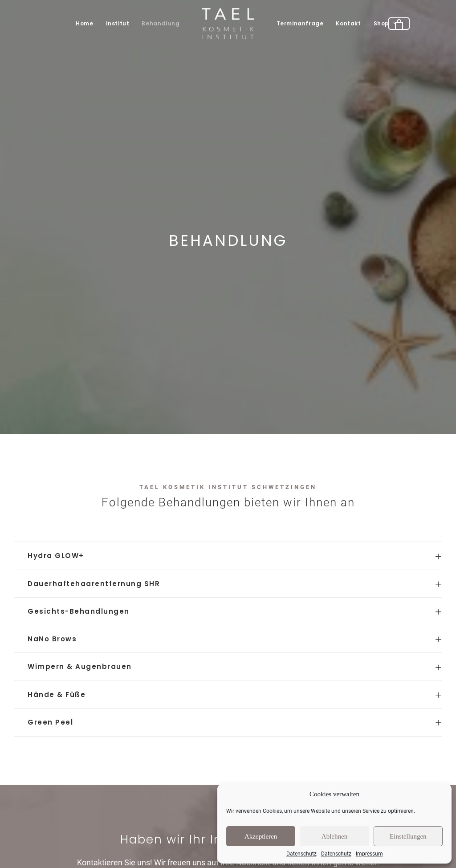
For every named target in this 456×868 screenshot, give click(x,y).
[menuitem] (84, 24)
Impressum (369, 854)
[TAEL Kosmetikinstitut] (228, 24)
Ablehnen (334, 836)
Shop (385, 23)
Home (84, 23)
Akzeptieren (261, 836)
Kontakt (348, 23)
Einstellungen (408, 836)
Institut (118, 23)
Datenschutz (301, 854)
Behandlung (161, 23)
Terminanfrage (300, 23)
